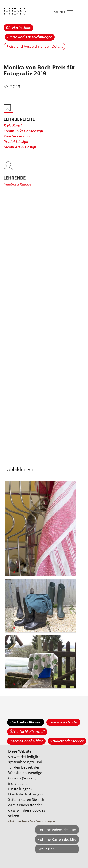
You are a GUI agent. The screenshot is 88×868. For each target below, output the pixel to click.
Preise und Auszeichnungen (30, 37)
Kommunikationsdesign (23, 131)
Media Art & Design (20, 147)
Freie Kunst (13, 126)
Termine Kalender (63, 722)
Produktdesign (16, 142)
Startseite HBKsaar (26, 722)
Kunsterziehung (17, 137)
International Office (26, 741)
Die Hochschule (18, 28)
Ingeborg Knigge (17, 192)
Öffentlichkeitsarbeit (27, 732)
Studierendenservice (67, 741)
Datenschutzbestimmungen (32, 821)
